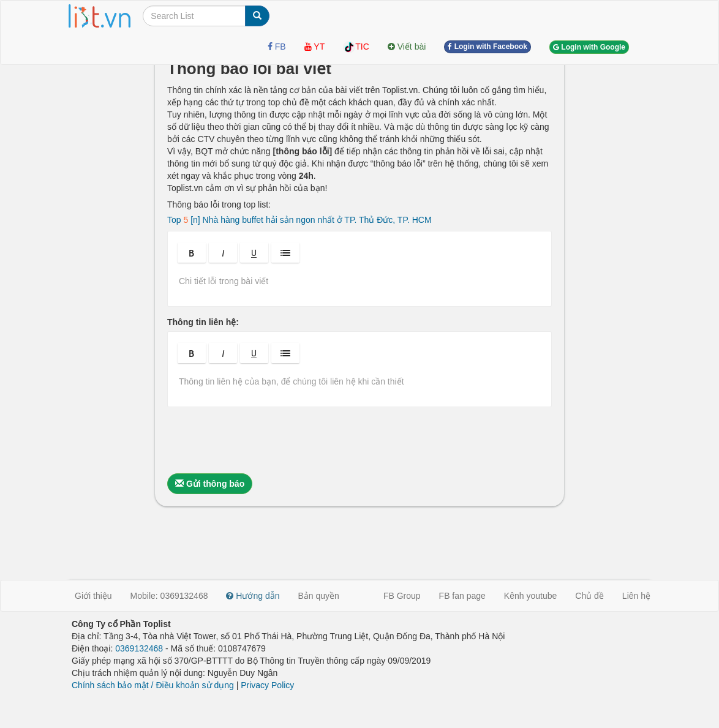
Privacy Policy (267, 685)
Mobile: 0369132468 (169, 596)
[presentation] (260, 440)
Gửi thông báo (210, 484)
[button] (192, 253)
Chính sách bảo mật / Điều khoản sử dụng (153, 685)
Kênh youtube (530, 596)
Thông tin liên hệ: (203, 322)
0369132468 (139, 648)
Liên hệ (636, 596)
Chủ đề (589, 596)
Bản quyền (319, 596)
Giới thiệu (93, 596)
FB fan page (462, 596)
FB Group (402, 596)
